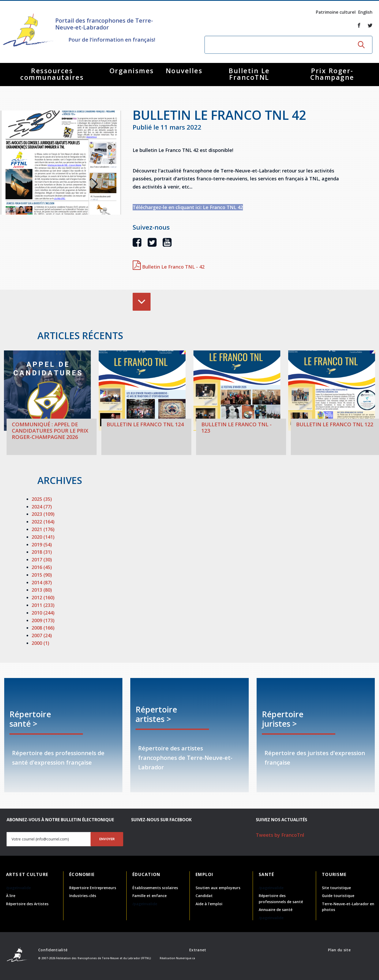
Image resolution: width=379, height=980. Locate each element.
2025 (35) (42, 499)
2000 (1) (40, 643)
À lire (11, 896)
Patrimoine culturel (336, 12)
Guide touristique (338, 896)
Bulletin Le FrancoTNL (249, 74)
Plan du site (339, 950)
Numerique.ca (186, 958)
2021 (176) (43, 529)
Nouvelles (184, 71)
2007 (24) (42, 635)
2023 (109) (43, 514)
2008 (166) (43, 628)
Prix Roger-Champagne (332, 74)
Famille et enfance (149, 896)
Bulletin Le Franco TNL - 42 (169, 267)
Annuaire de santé (276, 910)
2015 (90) (42, 575)
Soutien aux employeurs (218, 888)
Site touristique (336, 888)
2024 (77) (42, 507)
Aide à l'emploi (209, 904)
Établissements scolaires (155, 888)
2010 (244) (43, 613)
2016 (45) (42, 567)
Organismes (132, 71)
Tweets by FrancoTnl (280, 835)
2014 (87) (42, 582)
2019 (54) (42, 545)
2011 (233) (43, 605)
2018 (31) (42, 552)
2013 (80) (42, 590)
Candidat (204, 896)
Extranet (198, 950)
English (365, 12)
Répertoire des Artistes (27, 904)
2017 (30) (42, 560)
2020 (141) (43, 537)
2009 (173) (43, 620)
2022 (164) (43, 522)
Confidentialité (53, 950)
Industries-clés (83, 896)
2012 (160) (43, 597)
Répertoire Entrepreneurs (93, 888)
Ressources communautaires (52, 74)
